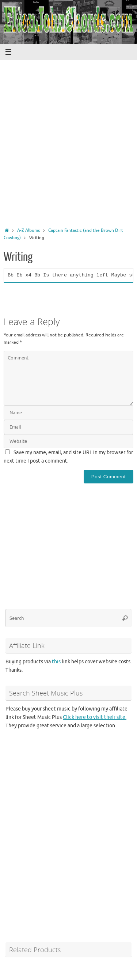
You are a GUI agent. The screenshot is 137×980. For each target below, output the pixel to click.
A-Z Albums (28, 230)
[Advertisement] (68, 154)
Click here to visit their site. (95, 717)
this (56, 662)
